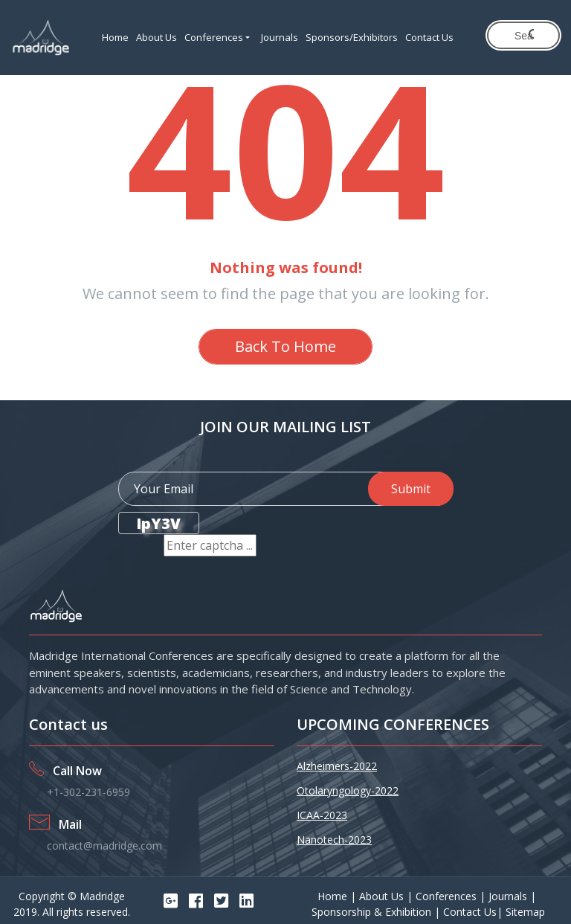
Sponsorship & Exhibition (373, 912)
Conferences (214, 37)
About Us (157, 37)
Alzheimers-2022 (337, 766)
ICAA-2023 (322, 815)
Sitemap (525, 912)
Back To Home (285, 346)
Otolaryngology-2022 (348, 790)
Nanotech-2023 (334, 840)
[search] (524, 35)
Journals (280, 37)
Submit (411, 489)
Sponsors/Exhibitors (352, 37)
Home (115, 37)
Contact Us (429, 37)
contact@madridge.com (104, 846)
